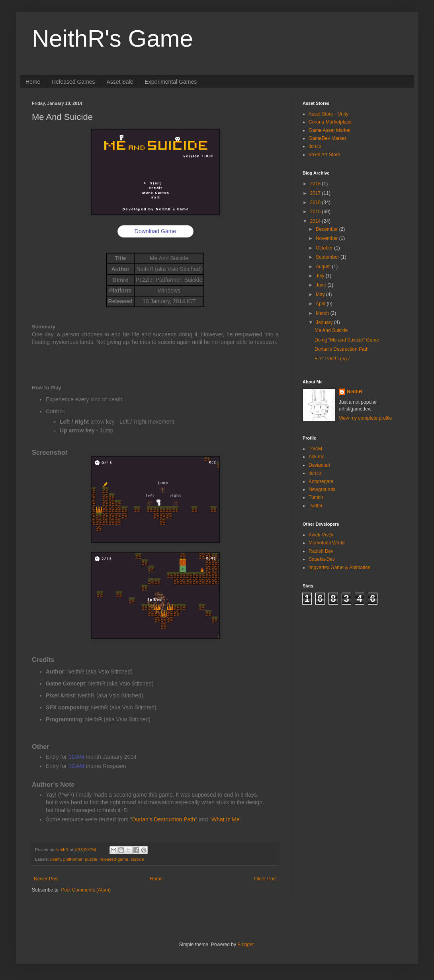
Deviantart (320, 465)
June (322, 285)
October (325, 248)
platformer (73, 859)
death (56, 859)
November (327, 238)
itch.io (315, 146)
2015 (316, 212)
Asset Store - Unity (328, 114)
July (321, 276)
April (321, 304)
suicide (137, 859)
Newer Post (46, 879)
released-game (114, 859)
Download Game (155, 231)
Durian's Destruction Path (164, 819)
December (327, 229)
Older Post (265, 879)
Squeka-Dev (322, 559)
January (325, 322)
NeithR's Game (112, 38)
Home (33, 82)
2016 (316, 202)
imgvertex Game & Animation (339, 568)
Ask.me (317, 457)
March (323, 313)
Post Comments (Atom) (86, 890)
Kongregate (321, 481)
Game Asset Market (329, 130)
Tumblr (316, 497)
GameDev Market (327, 138)
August (324, 267)
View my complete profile (365, 418)
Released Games (73, 82)
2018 (316, 184)
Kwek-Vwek (321, 535)
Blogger (245, 945)
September (328, 257)
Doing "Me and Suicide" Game (347, 340)
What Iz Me (226, 819)
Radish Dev (321, 551)
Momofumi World (326, 543)
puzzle (91, 859)
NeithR (355, 392)
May (321, 295)
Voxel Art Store (324, 155)
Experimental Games (171, 82)
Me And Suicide (331, 330)
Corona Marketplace (330, 122)
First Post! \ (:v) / (332, 359)
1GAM (76, 757)
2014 (316, 221)
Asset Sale (120, 82)
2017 (316, 193)
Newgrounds (322, 489)
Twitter (316, 506)
